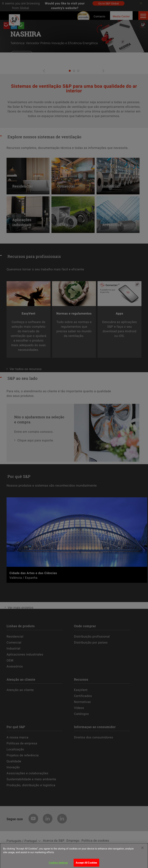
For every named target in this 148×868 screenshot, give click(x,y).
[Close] (142, 851)
